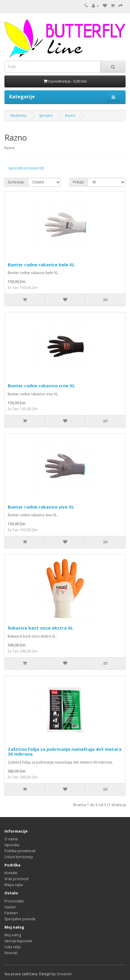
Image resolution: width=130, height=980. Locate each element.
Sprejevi (46, 115)
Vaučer (10, 907)
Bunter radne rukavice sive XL (41, 507)
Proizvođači (14, 901)
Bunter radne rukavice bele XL (41, 265)
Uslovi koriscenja (19, 857)
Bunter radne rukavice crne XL (41, 386)
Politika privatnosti (20, 851)
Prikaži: (79, 182)
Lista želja (13, 947)
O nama (11, 839)
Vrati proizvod (16, 879)
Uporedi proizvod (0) (26, 168)
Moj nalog (13, 935)
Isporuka (12, 845)
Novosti (11, 953)
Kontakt (11, 873)
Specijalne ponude (20, 919)
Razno (70, 115)
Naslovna (19, 115)
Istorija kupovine (18, 941)
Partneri (11, 913)
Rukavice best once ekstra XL (40, 628)
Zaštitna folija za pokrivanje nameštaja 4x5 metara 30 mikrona (65, 752)
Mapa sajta (14, 885)
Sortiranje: (16, 182)
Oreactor (64, 974)
